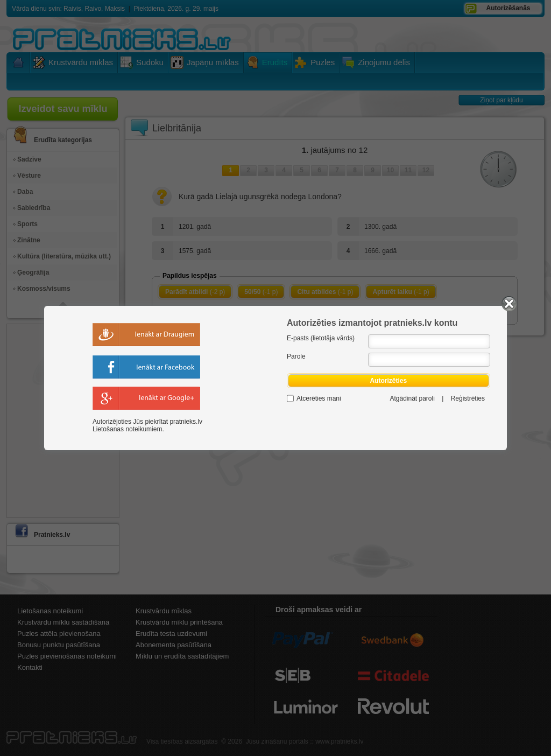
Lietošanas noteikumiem (127, 429)
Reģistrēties (468, 398)
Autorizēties (388, 381)
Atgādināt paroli (412, 398)
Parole (296, 356)
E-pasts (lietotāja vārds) (321, 338)
